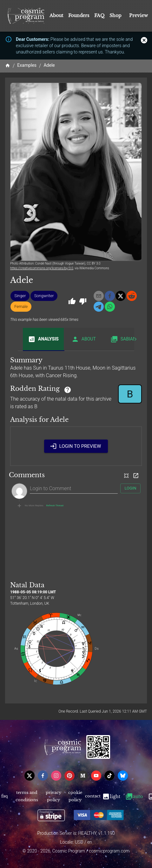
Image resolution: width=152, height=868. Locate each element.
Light (111, 796)
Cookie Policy (75, 796)
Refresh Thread (55, 506)
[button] (20, 296)
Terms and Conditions (27, 796)
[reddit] (132, 296)
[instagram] (56, 776)
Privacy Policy (54, 796)
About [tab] (84, 339)
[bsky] (123, 776)
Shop (116, 16)
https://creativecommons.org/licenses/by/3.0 (42, 268)
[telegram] (99, 307)
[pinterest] (69, 776)
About (56, 16)
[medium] (83, 776)
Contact (93, 796)
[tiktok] (109, 776)
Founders (79, 16)
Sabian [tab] (123, 339)
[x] (121, 296)
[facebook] (110, 296)
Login (130, 488)
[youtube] (96, 776)
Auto (134, 796)
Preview (139, 16)
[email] (99, 296)
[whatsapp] (110, 307)
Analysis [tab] (43, 339)
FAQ (99, 16)
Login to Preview (76, 446)
